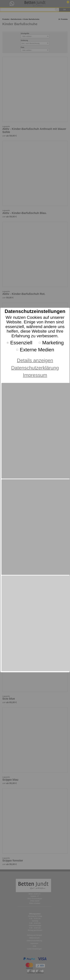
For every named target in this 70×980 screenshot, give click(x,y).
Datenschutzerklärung (35, 368)
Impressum (35, 375)
